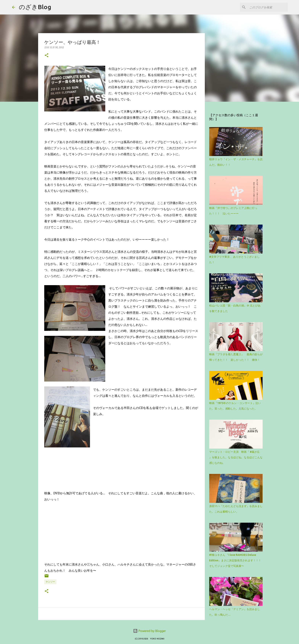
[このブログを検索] (268, 7)
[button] (47, 56)
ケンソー (50, 582)
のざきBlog (35, 7)
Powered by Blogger (149, 631)
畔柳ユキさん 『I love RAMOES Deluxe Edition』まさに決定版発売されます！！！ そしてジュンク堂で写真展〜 (236, 560)
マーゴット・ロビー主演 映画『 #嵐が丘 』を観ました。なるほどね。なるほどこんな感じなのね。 (236, 457)
